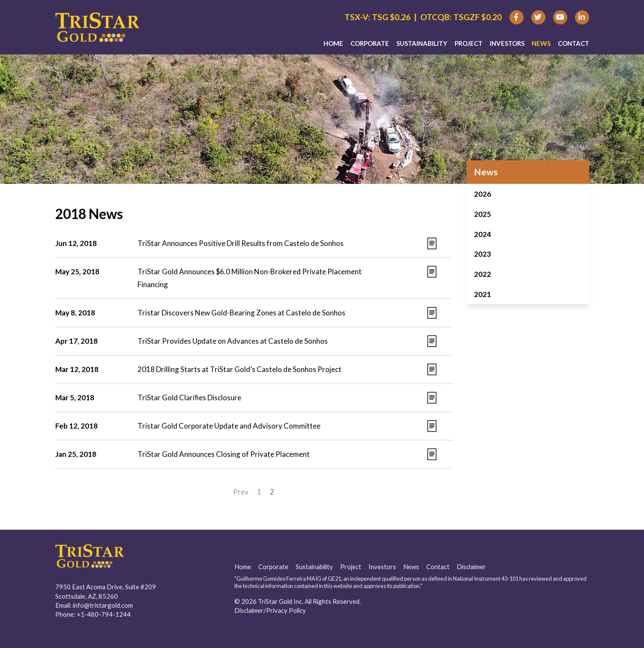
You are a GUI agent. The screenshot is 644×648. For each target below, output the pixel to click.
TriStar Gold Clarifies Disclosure (189, 397)
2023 (482, 254)
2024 (482, 234)
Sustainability (422, 43)
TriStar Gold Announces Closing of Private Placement (224, 454)
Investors (507, 43)
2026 (482, 194)
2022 (482, 274)
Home (333, 43)
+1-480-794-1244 (104, 614)
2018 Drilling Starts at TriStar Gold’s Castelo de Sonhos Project (240, 369)
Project (469, 43)
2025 (482, 214)
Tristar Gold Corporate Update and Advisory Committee (229, 426)
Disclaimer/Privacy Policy (270, 610)
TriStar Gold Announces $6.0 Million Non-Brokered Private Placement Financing (250, 278)
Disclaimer (471, 567)
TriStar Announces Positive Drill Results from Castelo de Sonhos (241, 243)
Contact (574, 43)
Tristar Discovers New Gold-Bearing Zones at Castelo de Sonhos (241, 313)
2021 (482, 294)
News (541, 43)
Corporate (370, 43)
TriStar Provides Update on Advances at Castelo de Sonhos (233, 341)
